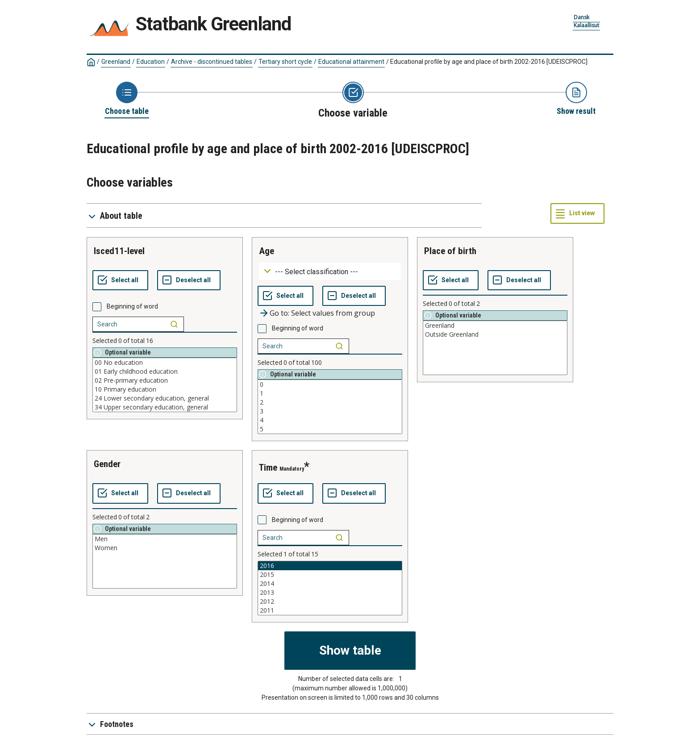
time (268, 468)
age (267, 251)
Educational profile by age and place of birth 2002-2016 (489, 62)
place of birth (450, 251)
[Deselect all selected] (189, 280)
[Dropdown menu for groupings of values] (330, 271)
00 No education (165, 363)
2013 (330, 593)
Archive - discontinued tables (212, 62)
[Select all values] (120, 280)
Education (151, 62)
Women (165, 548)
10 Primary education (165, 389)
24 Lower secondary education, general (165, 398)
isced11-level (119, 251)
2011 (330, 610)
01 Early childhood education (165, 372)
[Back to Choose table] (127, 99)
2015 (330, 575)
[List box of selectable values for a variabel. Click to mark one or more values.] (165, 385)
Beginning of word (132, 306)
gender (107, 464)
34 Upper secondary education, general (165, 407)
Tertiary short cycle (285, 62)
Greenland (116, 62)
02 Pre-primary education (165, 380)
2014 (330, 584)
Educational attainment (351, 62)
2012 (330, 601)
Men (165, 539)
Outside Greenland (495, 334)
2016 (330, 566)
